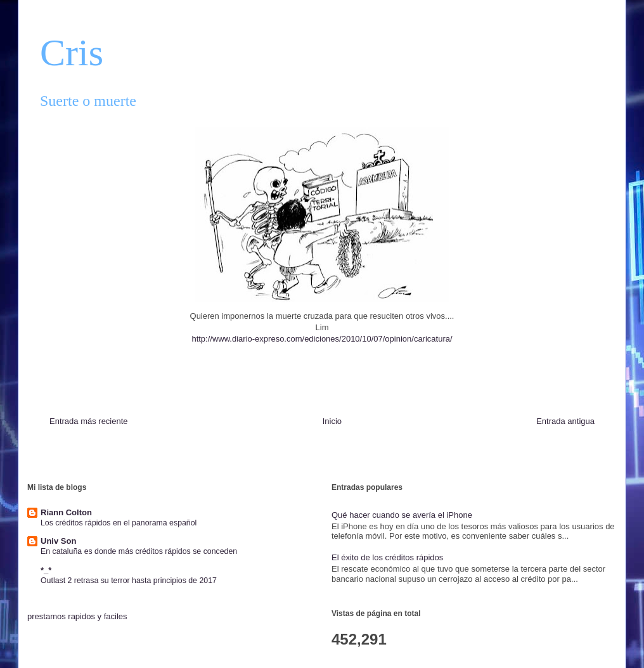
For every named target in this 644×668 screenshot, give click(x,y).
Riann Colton (66, 512)
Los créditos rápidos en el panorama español (119, 523)
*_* (46, 570)
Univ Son (58, 541)
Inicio (332, 421)
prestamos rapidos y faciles (77, 616)
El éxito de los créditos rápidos (387, 557)
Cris (72, 53)
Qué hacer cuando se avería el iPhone (402, 515)
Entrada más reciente (89, 421)
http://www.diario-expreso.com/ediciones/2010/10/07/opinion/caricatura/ (322, 339)
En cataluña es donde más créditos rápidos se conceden (139, 551)
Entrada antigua (565, 421)
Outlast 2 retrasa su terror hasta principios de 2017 (129, 581)
